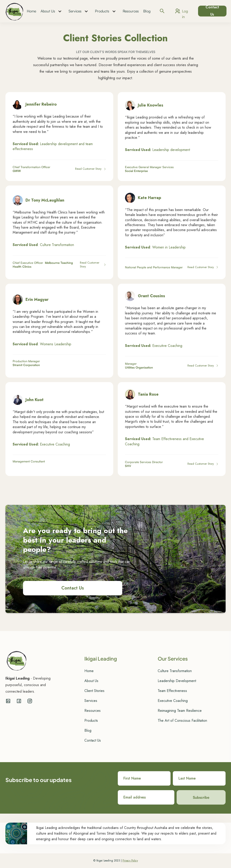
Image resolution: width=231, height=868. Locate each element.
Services (75, 11)
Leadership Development (177, 681)
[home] (15, 11)
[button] (52, 11)
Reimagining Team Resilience (180, 711)
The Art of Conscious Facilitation (182, 721)
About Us (48, 11)
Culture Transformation (175, 671)
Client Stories (94, 691)
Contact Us (212, 11)
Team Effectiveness (172, 691)
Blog (147, 11)
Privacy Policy (130, 861)
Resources (131, 11)
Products (102, 11)
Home (31, 11)
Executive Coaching (173, 701)
